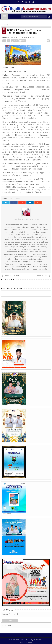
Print (14, 41)
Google (31, 642)
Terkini (10, 620)
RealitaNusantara (16, 640)
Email (22, 41)
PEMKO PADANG (14, 198)
